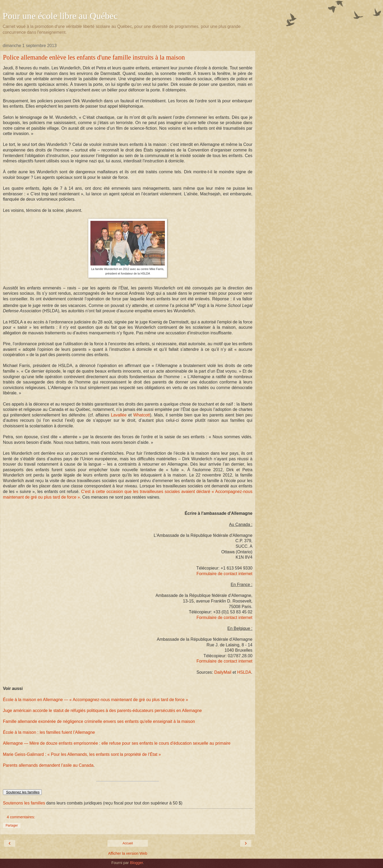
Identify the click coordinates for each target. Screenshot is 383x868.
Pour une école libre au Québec (60, 16)
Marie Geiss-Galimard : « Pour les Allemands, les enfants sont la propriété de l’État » (82, 754)
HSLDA (244, 672)
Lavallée (119, 415)
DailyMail (224, 672)
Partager (12, 825)
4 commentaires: (21, 817)
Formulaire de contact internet (224, 574)
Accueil (128, 843)
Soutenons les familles (24, 803)
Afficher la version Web (128, 853)
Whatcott (141, 415)
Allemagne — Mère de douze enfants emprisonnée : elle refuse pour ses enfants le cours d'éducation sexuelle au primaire (117, 743)
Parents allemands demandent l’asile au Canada (48, 765)
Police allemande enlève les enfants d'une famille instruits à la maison (94, 57)
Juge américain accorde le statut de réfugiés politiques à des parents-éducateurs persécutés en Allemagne (102, 711)
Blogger (136, 863)
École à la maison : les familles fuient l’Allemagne (49, 732)
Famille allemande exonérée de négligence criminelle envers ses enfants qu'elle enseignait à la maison (99, 721)
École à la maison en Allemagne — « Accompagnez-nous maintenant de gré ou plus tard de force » (95, 700)
